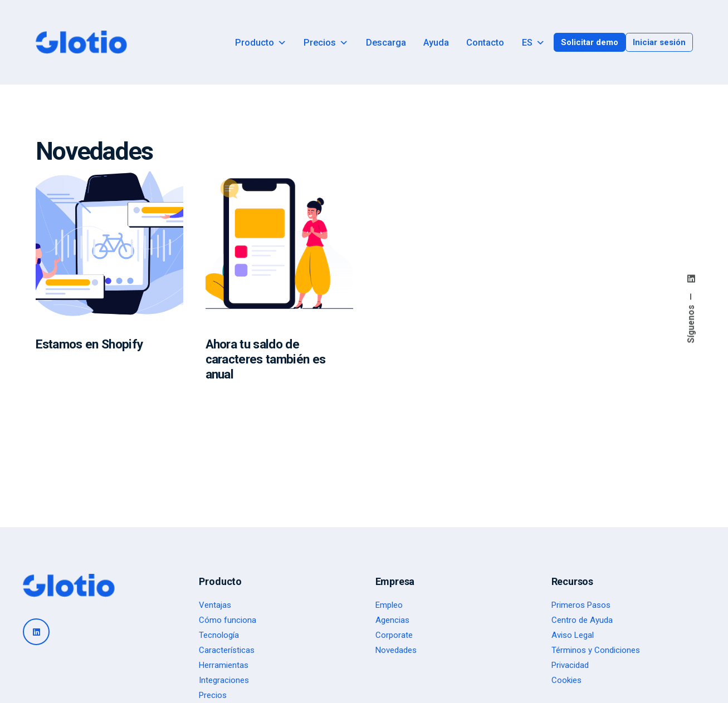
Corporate (394, 635)
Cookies (566, 680)
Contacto (485, 43)
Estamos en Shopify (89, 344)
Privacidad (570, 665)
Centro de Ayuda (582, 620)
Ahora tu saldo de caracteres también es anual (266, 359)
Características (227, 650)
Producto (261, 43)
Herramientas (224, 665)
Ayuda (436, 43)
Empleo (389, 605)
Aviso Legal (573, 635)
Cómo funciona (228, 620)
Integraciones (224, 680)
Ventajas (215, 605)
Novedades (396, 650)
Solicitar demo (590, 42)
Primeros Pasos (581, 605)
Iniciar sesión (659, 42)
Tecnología (219, 635)
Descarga (386, 43)
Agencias (392, 620)
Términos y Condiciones (596, 650)
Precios (326, 43)
